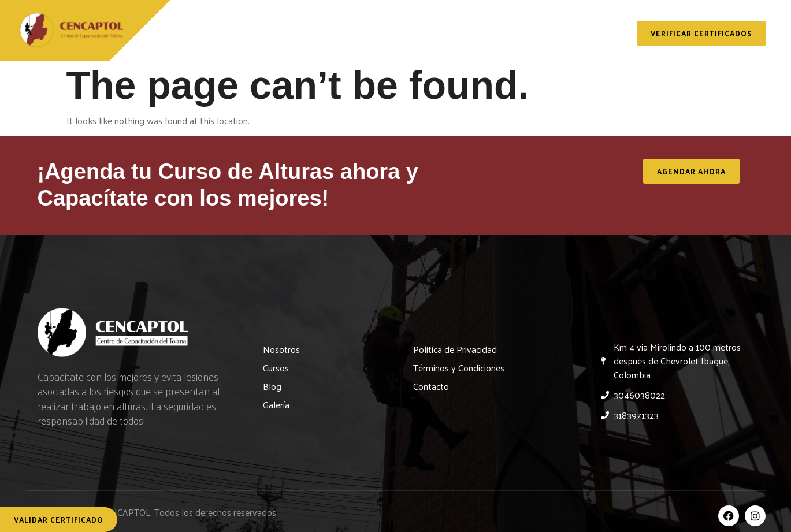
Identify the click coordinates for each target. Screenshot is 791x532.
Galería (528, 36)
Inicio (188, 36)
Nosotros (253, 36)
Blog (471, 36)
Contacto (597, 36)
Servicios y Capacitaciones (368, 36)
